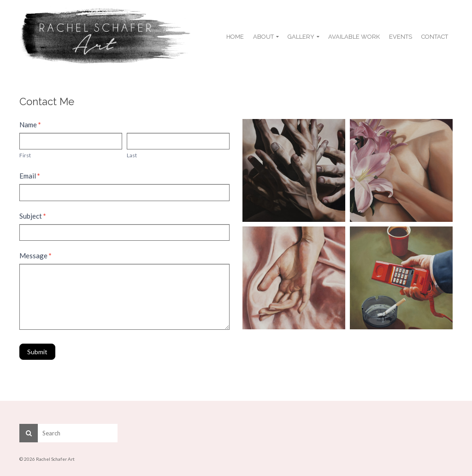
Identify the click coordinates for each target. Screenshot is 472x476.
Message (35, 256)
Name (30, 125)
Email (30, 176)
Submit (37, 352)
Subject (33, 216)
